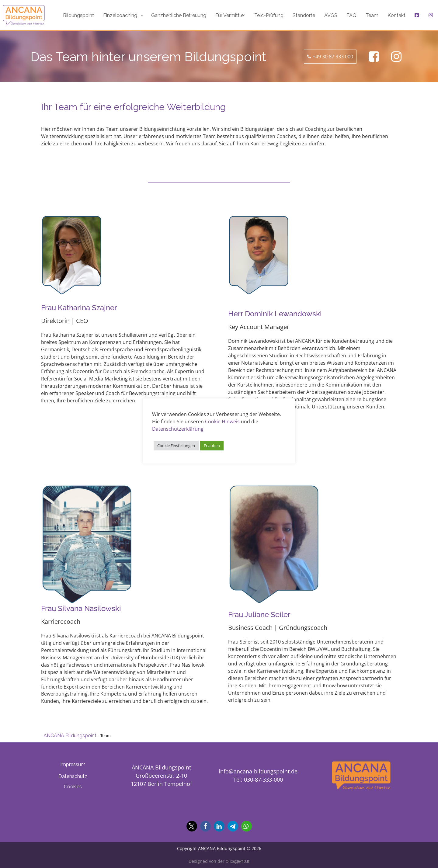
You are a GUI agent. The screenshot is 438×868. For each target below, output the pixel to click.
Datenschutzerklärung (178, 429)
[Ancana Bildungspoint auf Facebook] (374, 57)
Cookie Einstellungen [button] (176, 446)
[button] (192, 826)
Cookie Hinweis (222, 422)
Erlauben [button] (212, 446)
